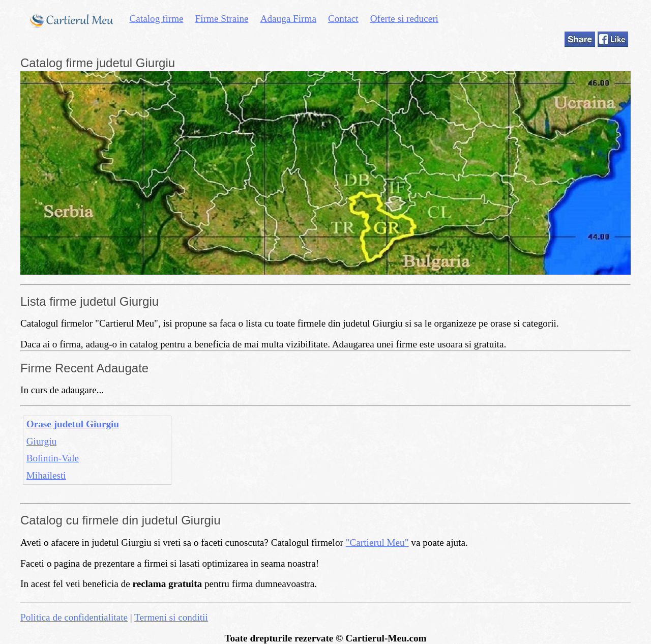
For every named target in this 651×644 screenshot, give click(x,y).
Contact (343, 19)
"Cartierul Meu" (377, 543)
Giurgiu (41, 441)
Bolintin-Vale (53, 458)
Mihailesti (46, 475)
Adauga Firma (288, 19)
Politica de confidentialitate (74, 617)
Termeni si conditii (171, 617)
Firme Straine (222, 19)
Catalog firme (157, 19)
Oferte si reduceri (404, 19)
